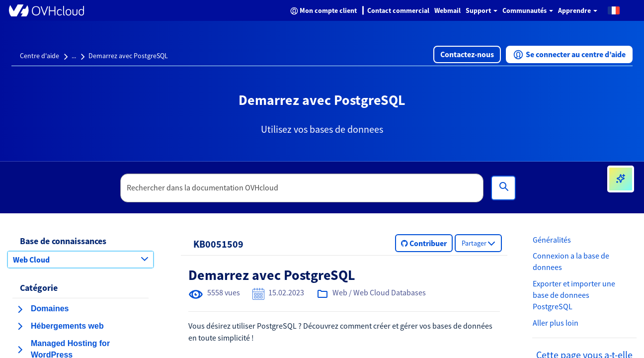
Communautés (528, 10)
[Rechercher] (503, 188)
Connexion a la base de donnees (571, 261)
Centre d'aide (40, 56)
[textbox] (302, 188)
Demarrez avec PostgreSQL (128, 56)
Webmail (447, 10)
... (74, 56)
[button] (614, 10)
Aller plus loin (556, 323)
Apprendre (578, 10)
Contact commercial (398, 10)
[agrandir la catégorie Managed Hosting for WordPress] (20, 350)
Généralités (552, 240)
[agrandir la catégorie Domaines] (20, 309)
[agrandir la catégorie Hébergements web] (20, 326)
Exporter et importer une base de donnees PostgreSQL (574, 295)
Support (482, 10)
